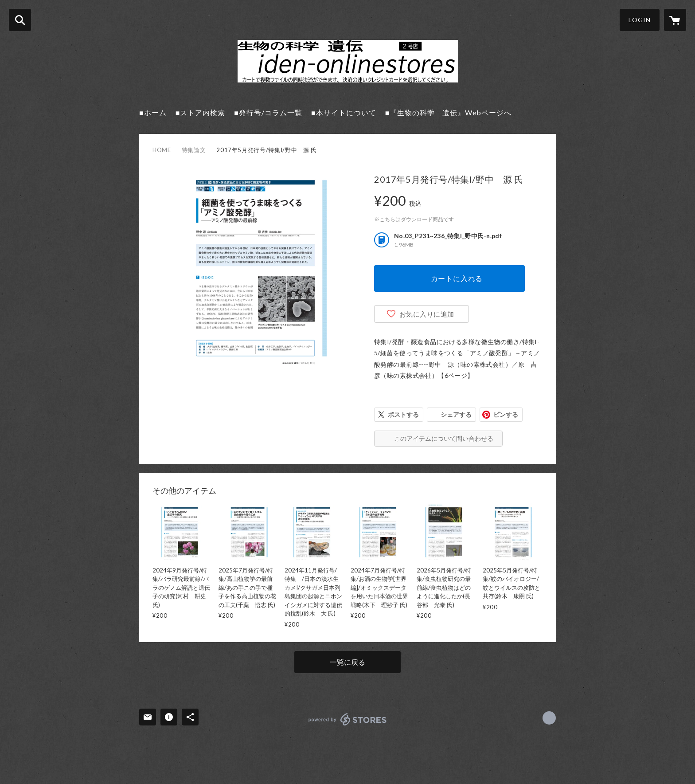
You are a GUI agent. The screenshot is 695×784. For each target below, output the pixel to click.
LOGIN (640, 20)
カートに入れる (457, 278)
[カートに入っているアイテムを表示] (675, 20)
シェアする (456, 414)
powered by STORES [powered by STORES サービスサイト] (348, 719)
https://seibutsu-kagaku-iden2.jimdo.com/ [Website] (549, 718)
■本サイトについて (344, 112)
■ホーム (153, 112)
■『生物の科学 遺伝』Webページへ (449, 112)
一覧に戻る (347, 662)
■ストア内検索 (201, 112)
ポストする (403, 414)
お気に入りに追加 (427, 314)
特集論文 (194, 150)
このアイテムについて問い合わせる (444, 438)
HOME (162, 150)
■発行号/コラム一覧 (268, 112)
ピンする (506, 414)
